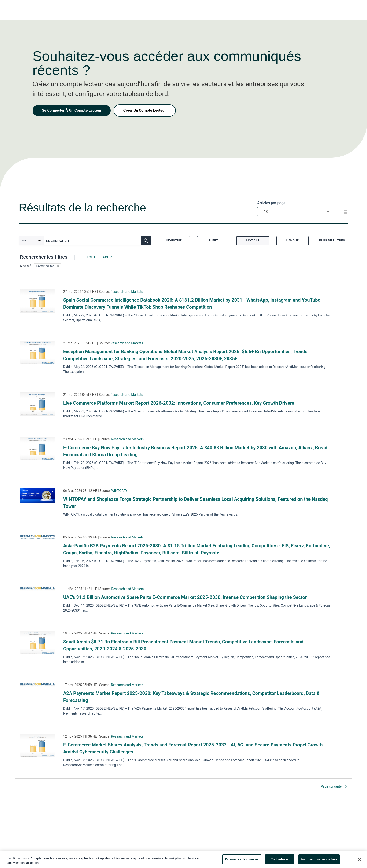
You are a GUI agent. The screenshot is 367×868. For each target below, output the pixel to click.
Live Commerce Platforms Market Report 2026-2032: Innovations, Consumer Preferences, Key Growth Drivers (179, 403)
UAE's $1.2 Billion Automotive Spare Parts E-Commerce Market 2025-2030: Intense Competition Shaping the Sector (185, 597)
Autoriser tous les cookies (319, 861)
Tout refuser (280, 861)
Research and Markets (127, 292)
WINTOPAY (119, 491)
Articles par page (271, 203)
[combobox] (295, 212)
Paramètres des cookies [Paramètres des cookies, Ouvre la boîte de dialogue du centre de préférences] (242, 861)
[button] (48, 266)
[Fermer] (360, 861)
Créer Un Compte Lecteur (145, 110)
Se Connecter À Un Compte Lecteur (72, 110)
